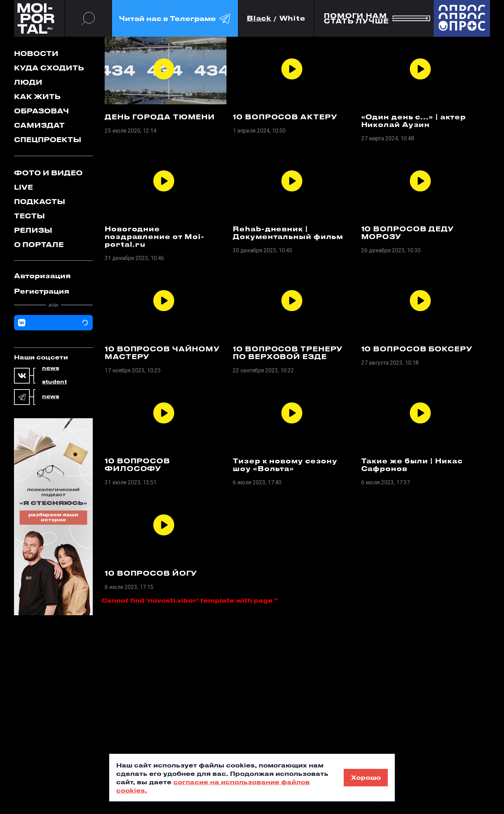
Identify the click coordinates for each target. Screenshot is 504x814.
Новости (36, 53)
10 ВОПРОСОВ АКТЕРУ (285, 117)
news (51, 368)
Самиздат (39, 125)
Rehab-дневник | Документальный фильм (288, 233)
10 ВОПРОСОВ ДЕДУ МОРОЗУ (408, 233)
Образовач (41, 111)
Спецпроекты (48, 139)
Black (259, 18)
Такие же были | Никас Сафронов (412, 465)
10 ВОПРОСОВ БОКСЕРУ (417, 349)
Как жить (37, 96)
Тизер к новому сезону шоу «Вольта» (285, 465)
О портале (39, 244)
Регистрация (42, 291)
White (293, 18)
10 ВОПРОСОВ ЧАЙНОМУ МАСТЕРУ (162, 353)
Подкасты (40, 201)
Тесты (29, 216)
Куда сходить (49, 68)
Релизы (33, 230)
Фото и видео (48, 173)
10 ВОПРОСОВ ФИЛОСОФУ (137, 465)
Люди (28, 82)
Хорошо (366, 777)
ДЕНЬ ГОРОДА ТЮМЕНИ (160, 117)
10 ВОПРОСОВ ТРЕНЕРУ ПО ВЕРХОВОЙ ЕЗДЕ (288, 353)
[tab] (53, 276)
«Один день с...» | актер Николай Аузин (414, 121)
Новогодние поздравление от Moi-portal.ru (155, 237)
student (54, 382)
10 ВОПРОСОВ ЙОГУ (151, 573)
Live (23, 187)
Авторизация (42, 276)
